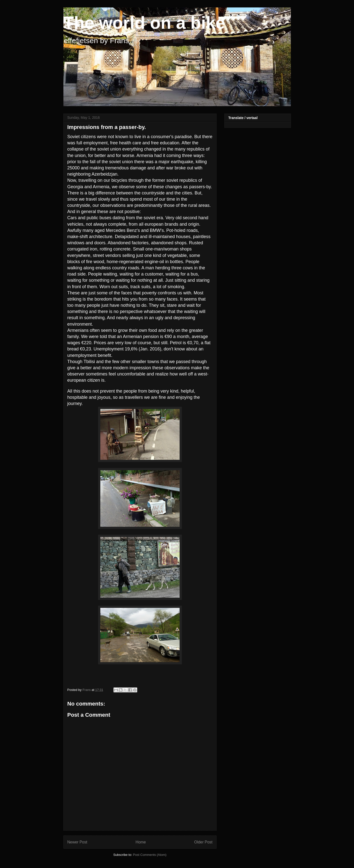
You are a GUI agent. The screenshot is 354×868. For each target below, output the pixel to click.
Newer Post (77, 842)
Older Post (203, 842)
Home (141, 842)
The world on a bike (144, 23)
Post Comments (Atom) (150, 855)
